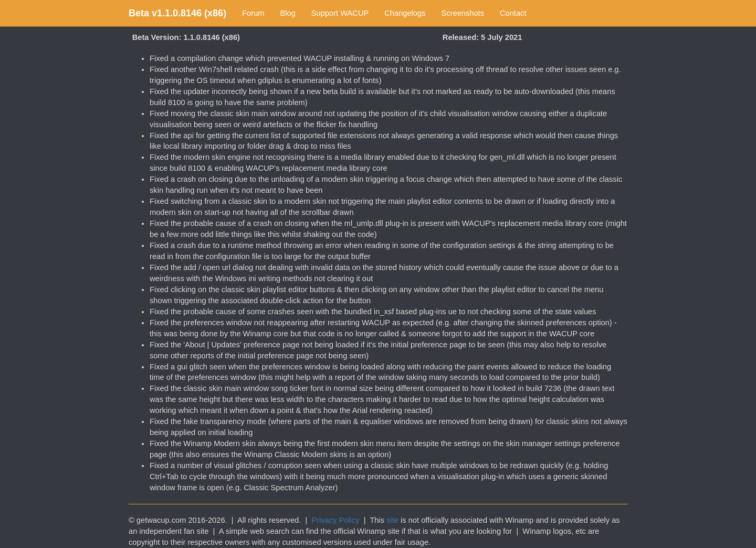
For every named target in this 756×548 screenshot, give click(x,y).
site (392, 520)
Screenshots (463, 13)
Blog (288, 13)
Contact (513, 13)
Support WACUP (340, 13)
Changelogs (405, 13)
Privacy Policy (335, 520)
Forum (253, 13)
